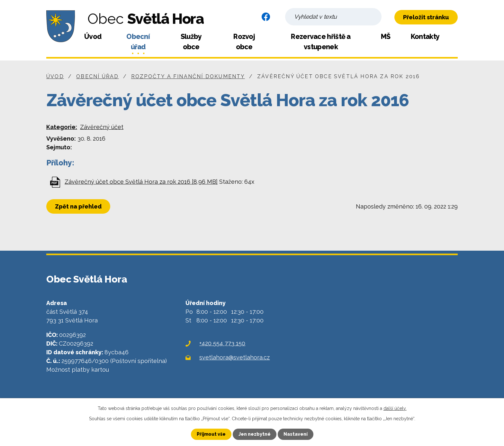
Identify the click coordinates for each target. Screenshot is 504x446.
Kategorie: (62, 127)
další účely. (395, 408)
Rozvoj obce (244, 42)
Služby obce (191, 42)
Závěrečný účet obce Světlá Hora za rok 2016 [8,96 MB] (141, 182)
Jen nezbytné (255, 434)
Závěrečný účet (102, 127)
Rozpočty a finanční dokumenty (188, 76)
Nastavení (296, 434)
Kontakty (425, 37)
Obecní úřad (138, 42)
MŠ (386, 37)
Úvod (93, 37)
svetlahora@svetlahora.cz (234, 357)
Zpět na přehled (78, 206)
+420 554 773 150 (222, 343)
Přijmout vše (211, 434)
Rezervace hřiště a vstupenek (321, 42)
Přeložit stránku (426, 17)
